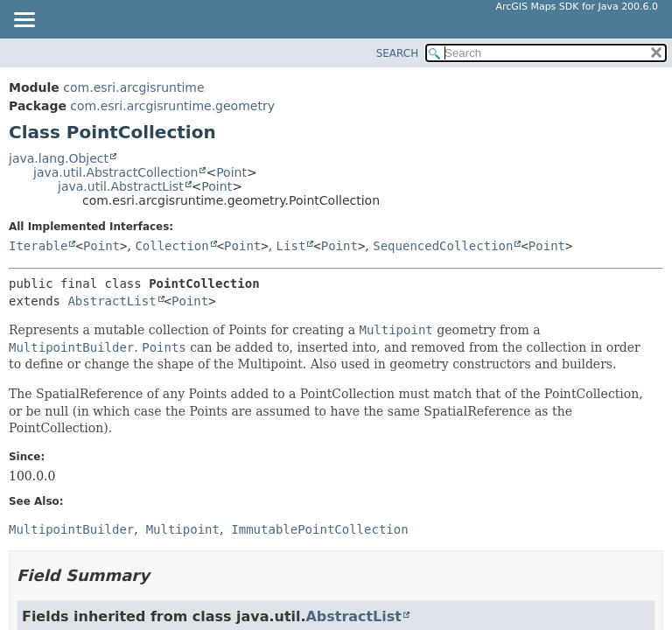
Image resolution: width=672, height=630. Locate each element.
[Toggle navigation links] (24, 21)
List (291, 246)
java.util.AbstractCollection (115, 172)
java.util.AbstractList (121, 186)
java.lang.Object (59, 158)
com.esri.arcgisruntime (133, 87)
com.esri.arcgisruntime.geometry (172, 106)
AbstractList (112, 301)
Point (231, 172)
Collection (171, 246)
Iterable (38, 246)
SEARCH (398, 53)
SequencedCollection (443, 246)
